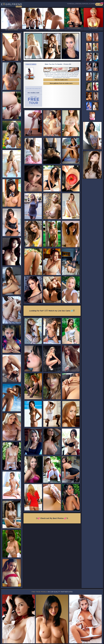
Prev (28, 106)
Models (83, 4)
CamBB (91, 4)
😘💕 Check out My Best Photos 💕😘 (52, 578)
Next (76, 106)
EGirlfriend (15, 5)
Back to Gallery (31, 63)
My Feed (99, 4)
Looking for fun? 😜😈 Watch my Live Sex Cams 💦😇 (52, 370)
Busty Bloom (24, 1)
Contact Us (87, 638)
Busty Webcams (98, 1)
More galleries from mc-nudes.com (43, 164)
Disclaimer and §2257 (97, 642)
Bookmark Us (87, 634)
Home (56, 4)
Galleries (66, 4)
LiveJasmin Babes (14, 1)
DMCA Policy (86, 642)
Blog (74, 4)
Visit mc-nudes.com (43, 161)
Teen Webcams (88, 1)
